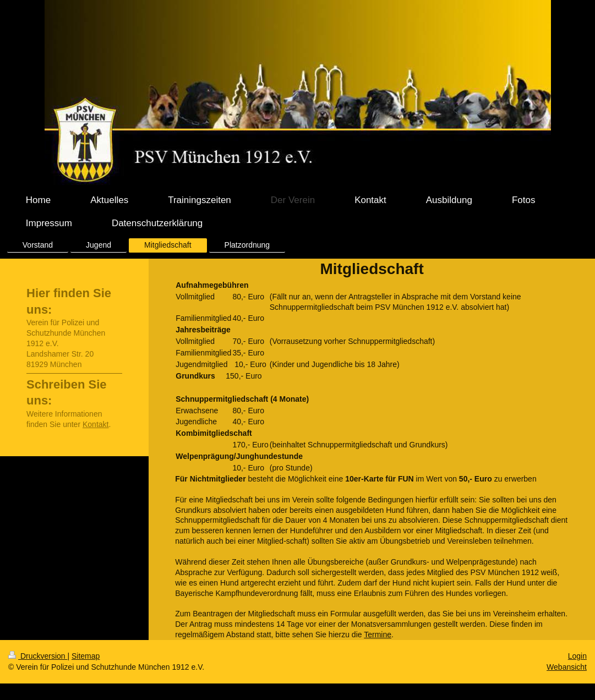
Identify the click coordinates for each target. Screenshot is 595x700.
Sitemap (86, 656)
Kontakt (95, 424)
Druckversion (38, 656)
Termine (378, 635)
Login (577, 656)
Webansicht (567, 667)
